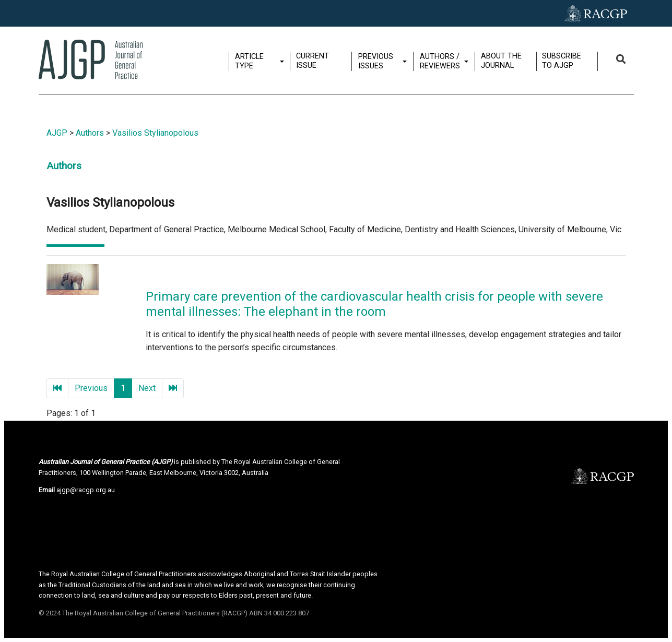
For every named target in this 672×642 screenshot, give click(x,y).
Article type (250, 61)
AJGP (57, 133)
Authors (90, 133)
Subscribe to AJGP (563, 61)
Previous (91, 388)
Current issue (314, 61)
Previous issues (377, 61)
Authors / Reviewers (441, 61)
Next (147, 388)
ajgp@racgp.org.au (86, 490)
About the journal (502, 61)
